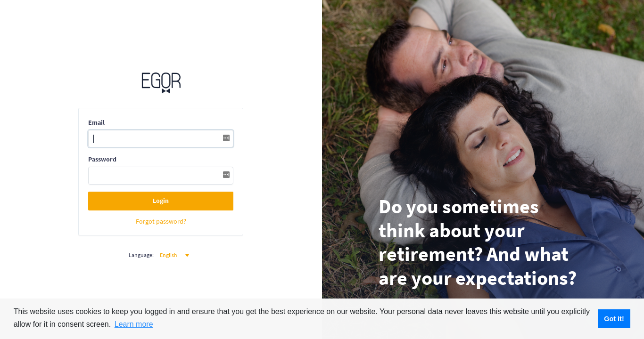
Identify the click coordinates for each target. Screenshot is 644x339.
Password (102, 159)
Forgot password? (161, 222)
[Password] (161, 176)
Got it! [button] (614, 319)
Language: (141, 255)
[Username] (161, 139)
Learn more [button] (134, 324)
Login (161, 201)
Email (96, 122)
